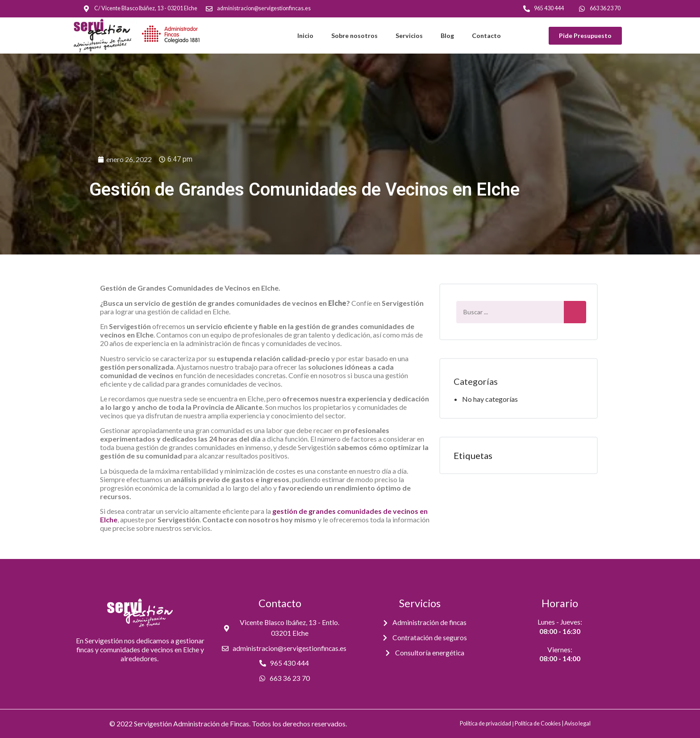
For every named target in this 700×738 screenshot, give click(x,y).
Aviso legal (577, 723)
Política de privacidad (485, 723)
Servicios (409, 35)
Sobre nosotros (354, 35)
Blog (447, 35)
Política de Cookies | (540, 723)
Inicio (305, 35)
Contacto (486, 35)
